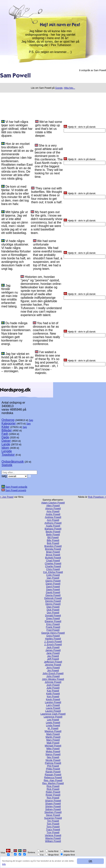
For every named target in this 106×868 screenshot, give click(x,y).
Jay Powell (53, 656)
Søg (31, 420)
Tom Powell (53, 824)
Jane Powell (53, 653)
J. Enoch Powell (53, 642)
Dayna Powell (53, 595)
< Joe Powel (7, 497)
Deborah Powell (53, 598)
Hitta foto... (69, 88)
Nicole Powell (53, 760)
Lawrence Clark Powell (53, 714)
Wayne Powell (53, 838)
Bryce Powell (53, 555)
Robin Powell (53, 792)
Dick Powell (53, 610)
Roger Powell (53, 795)
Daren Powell (53, 584)
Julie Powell (53, 688)
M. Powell (53, 728)
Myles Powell (53, 751)
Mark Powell (53, 734)
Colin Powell (53, 575)
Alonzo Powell (53, 508)
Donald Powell (53, 615)
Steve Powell (53, 815)
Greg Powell (53, 636)
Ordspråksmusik (13, 462)
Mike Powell (53, 749)
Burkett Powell (53, 558)
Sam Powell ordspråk (16, 487)
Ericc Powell (53, 624)
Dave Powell (53, 589)
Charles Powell (53, 563)
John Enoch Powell (53, 673)
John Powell (53, 676)
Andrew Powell (53, 517)
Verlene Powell (53, 835)
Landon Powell (53, 702)
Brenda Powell (53, 549)
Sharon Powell (53, 801)
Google (59, 88)
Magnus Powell (53, 731)
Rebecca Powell (53, 777)
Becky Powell (53, 532)
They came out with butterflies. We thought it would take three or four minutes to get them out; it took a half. (47, 195)
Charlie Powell (53, 566)
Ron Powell (53, 798)
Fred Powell (53, 630)
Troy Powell (53, 832)
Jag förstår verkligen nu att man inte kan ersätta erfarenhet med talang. (10, 296)
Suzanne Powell (53, 818)
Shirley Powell (53, 806)
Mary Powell (53, 740)
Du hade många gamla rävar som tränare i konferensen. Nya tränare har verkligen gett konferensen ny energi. (16, 334)
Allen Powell (53, 506)
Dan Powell (53, 578)
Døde (5, 437)
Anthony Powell (53, 523)
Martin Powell (53, 737)
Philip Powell (53, 769)
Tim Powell (53, 821)
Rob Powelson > (97, 497)
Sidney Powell (53, 809)
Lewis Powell (53, 722)
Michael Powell (53, 746)
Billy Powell (53, 540)
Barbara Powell (53, 529)
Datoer (6, 441)
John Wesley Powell (53, 679)
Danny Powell (53, 581)
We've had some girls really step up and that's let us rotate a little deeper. (49, 129)
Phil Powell (53, 766)
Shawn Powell (53, 803)
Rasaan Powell (53, 775)
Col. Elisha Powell (53, 572)
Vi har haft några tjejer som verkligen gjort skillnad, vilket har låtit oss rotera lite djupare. (17, 129)
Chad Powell (53, 561)
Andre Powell (53, 514)
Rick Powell (53, 789)
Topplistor (8, 455)
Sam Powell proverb (16, 490)
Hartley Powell (53, 639)
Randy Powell (53, 772)
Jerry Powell (53, 668)
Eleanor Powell (53, 621)
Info (4, 864)
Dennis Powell (53, 601)
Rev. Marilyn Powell (53, 783)
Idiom (5, 448)
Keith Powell (53, 694)
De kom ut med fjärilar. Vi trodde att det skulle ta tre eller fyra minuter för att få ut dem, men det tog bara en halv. (16, 195)
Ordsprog (8, 420)
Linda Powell (53, 725)
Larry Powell (53, 705)
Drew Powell (53, 618)
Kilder (5, 427)
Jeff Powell (53, 659)
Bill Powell (53, 537)
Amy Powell (53, 511)
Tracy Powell (53, 830)
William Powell (53, 841)
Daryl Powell (53, 587)
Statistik (7, 465)
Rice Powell (53, 786)
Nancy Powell (53, 754)
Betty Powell (53, 534)
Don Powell (53, 613)
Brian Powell (53, 552)
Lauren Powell (53, 711)
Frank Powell (53, 627)
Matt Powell (53, 743)
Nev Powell (53, 757)
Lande (6, 444)
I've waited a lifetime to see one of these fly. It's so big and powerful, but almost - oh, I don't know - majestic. (48, 362)
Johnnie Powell (53, 682)
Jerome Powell (53, 665)
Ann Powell (53, 520)
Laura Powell (53, 708)
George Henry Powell (53, 633)
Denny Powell (53, 604)
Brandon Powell (53, 546)
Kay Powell (53, 691)
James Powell (53, 650)
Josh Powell (53, 685)
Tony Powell (53, 827)
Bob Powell (53, 543)
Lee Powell (53, 720)
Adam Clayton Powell (53, 503)
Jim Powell (53, 670)
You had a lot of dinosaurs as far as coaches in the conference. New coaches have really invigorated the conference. (46, 334)
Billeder (7, 430)
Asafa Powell (53, 526)
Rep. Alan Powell (53, 780)
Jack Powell (53, 647)
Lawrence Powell (53, 717)
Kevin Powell (53, 699)
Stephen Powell (53, 812)
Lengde (7, 451)
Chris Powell (53, 569)
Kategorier (9, 423)
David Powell (53, 592)
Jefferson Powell (53, 662)
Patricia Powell (53, 763)
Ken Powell (53, 696)
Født (5, 434)
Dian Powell (53, 607)
